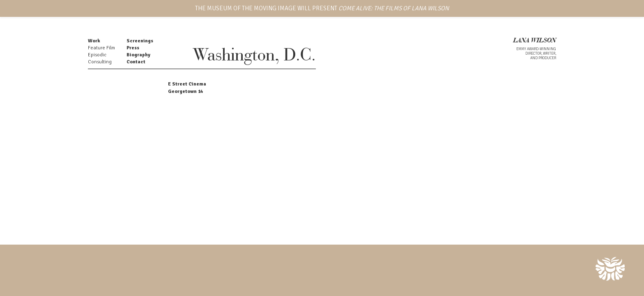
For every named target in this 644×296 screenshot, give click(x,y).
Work (94, 41)
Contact (136, 62)
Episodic (97, 55)
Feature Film (101, 48)
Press (133, 48)
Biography (138, 55)
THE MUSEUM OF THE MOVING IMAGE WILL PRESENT (322, 8)
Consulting (100, 62)
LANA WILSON (535, 41)
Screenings (140, 41)
